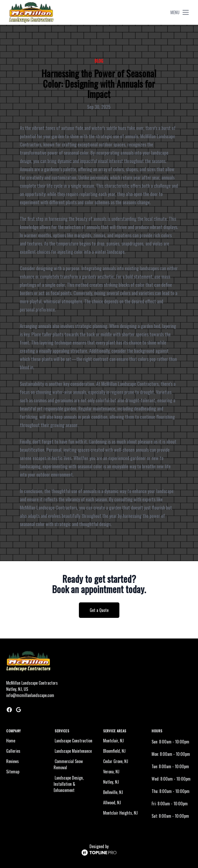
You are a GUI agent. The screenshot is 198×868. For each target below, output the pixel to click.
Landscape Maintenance (73, 751)
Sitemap (13, 772)
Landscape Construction (73, 741)
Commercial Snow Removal (68, 764)
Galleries (13, 751)
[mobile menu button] (186, 12)
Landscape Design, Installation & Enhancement (69, 784)
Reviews (13, 761)
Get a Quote (99, 610)
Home (11, 741)
